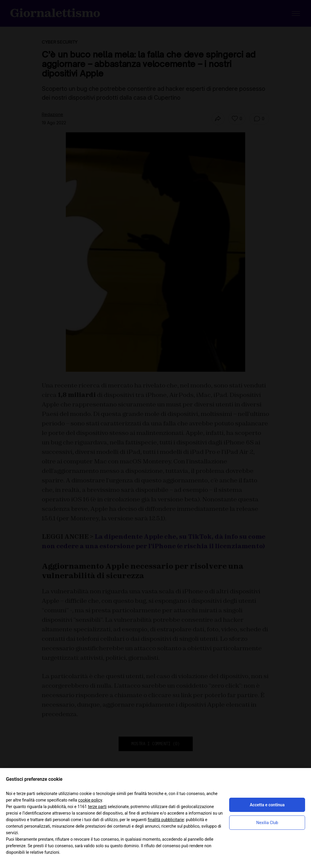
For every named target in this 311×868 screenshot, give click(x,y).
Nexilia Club (267, 823)
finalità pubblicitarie (166, 820)
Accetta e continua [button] (267, 805)
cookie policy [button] (90, 800)
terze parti (97, 807)
